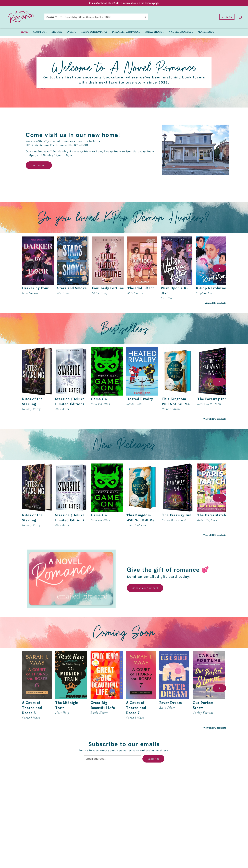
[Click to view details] (38, 261)
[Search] (145, 17)
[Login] (227, 17)
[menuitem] (25, 32)
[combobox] (54, 17)
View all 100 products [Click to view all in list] (215, 419)
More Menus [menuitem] (206, 32)
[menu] (124, 32)
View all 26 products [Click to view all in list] (215, 303)
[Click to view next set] (219, 268)
